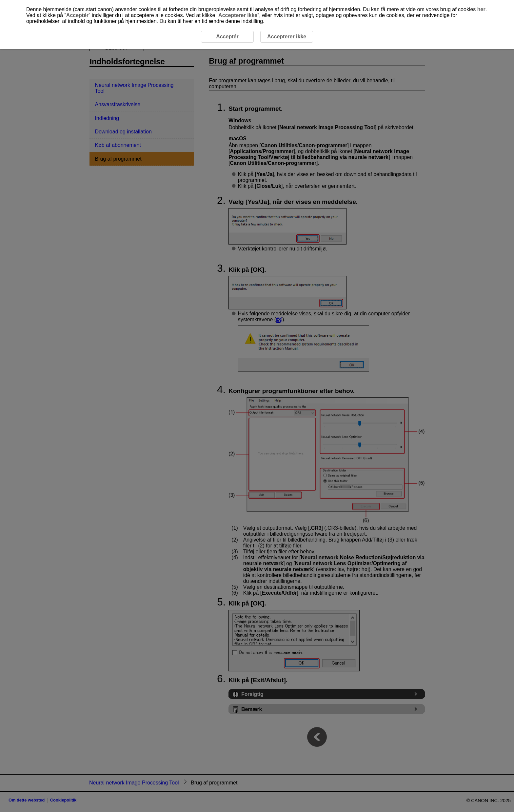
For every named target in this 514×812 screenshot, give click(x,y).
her (481, 9)
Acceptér (77, 15)
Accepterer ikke (238, 15)
